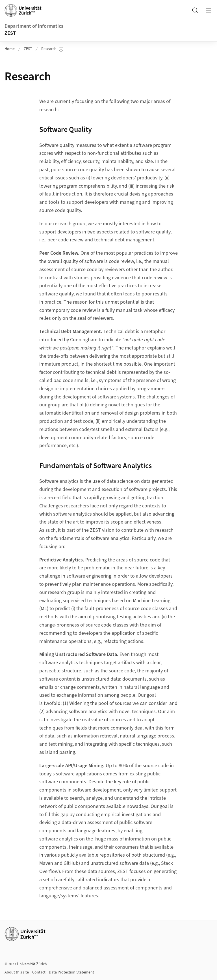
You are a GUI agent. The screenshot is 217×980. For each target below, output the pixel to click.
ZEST (10, 33)
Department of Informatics (34, 26)
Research (52, 49)
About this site (17, 972)
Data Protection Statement (71, 972)
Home (10, 49)
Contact (39, 972)
